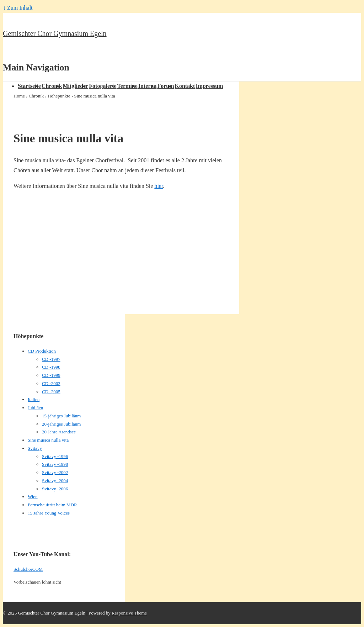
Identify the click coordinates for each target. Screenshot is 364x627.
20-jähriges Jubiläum (61, 424)
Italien (34, 399)
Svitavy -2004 (55, 481)
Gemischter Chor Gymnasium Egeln (55, 33)
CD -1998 (51, 367)
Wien (33, 497)
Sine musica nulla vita (48, 440)
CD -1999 (51, 375)
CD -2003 (51, 383)
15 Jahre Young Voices (49, 513)
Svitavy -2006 (55, 489)
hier (159, 186)
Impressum (209, 86)
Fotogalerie (103, 86)
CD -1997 (51, 359)
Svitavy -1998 (55, 464)
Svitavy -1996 (55, 456)
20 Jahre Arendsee (59, 432)
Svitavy (35, 448)
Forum (165, 86)
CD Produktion (42, 351)
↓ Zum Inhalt (18, 8)
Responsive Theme (129, 613)
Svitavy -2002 (55, 472)
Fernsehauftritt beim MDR (52, 505)
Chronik (52, 86)
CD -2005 (51, 392)
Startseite (29, 86)
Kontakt (185, 86)
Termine (127, 86)
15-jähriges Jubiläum (61, 416)
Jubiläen (35, 408)
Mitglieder (75, 86)
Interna (148, 86)
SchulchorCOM (28, 569)
